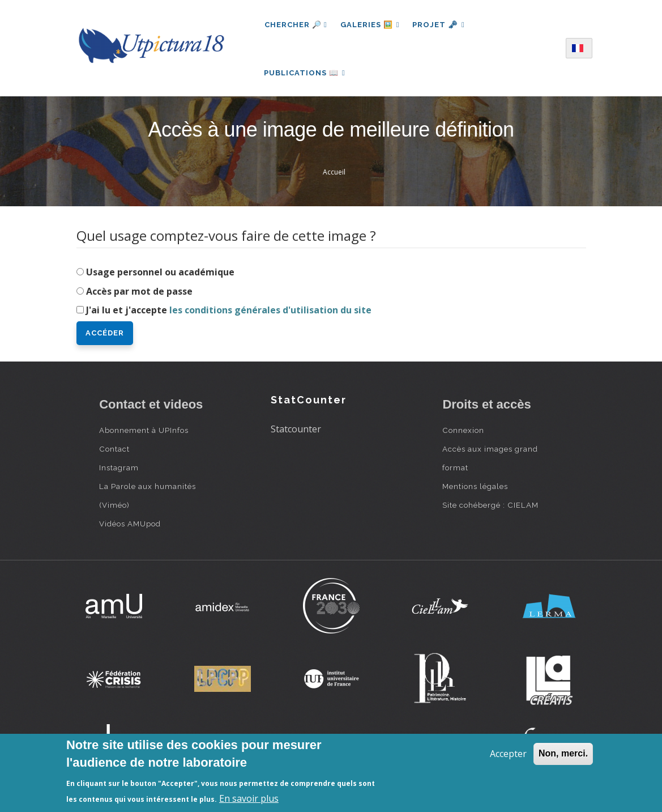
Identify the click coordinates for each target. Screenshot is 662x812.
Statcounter (296, 431)
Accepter (508, 754)
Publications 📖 (305, 74)
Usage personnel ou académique (160, 274)
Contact (114, 452)
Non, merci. (563, 753)
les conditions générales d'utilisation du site (270, 313)
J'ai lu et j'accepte (229, 313)
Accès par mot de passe (139, 294)
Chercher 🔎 (296, 25)
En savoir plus (249, 798)
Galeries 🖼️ (371, 25)
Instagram (119, 470)
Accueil (334, 175)
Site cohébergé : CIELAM (490, 508)
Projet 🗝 (440, 25)
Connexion (463, 433)
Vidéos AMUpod (130, 526)
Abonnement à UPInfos (144, 433)
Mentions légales (475, 489)
